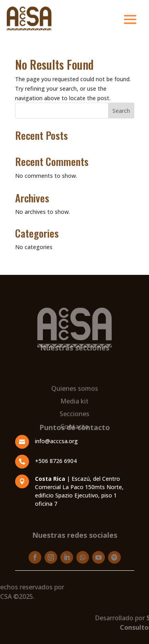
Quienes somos (75, 406)
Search (121, 111)
